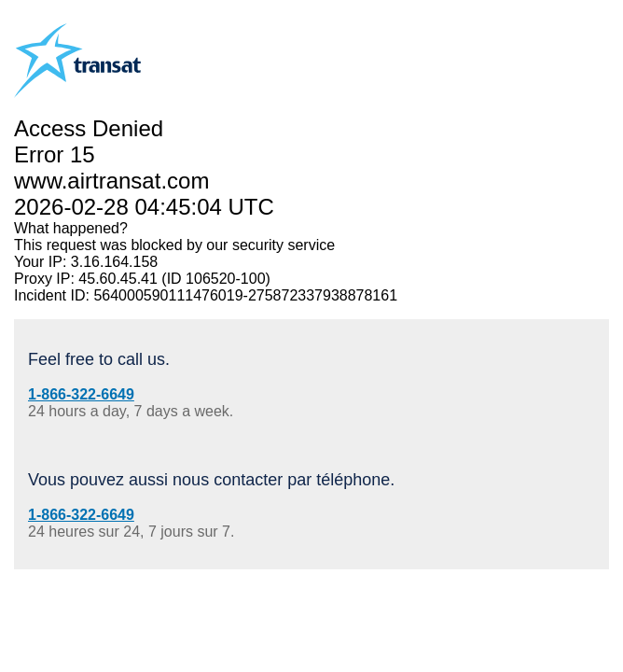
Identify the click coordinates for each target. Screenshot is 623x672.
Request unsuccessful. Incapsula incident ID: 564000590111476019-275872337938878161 (311, 336)
